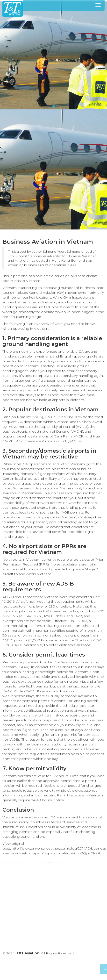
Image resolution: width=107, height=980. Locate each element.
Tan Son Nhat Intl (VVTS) (23, 417)
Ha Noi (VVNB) (76, 427)
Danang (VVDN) (70, 431)
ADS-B (8, 597)
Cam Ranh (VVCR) (69, 436)
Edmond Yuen (54, 251)
